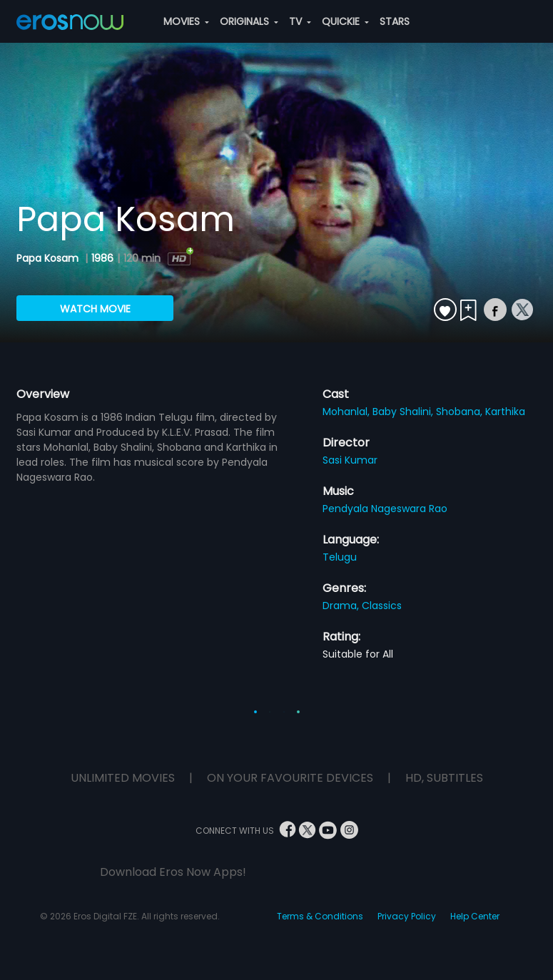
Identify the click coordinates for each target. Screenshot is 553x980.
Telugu (340, 557)
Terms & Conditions (320, 916)
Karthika (505, 412)
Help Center (475, 916)
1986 (102, 258)
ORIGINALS (249, 21)
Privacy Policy (407, 916)
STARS (395, 21)
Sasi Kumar (350, 460)
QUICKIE (345, 21)
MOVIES (186, 21)
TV (300, 21)
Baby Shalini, (404, 412)
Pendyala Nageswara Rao (385, 509)
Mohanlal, (347, 412)
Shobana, (461, 412)
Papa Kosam (49, 258)
